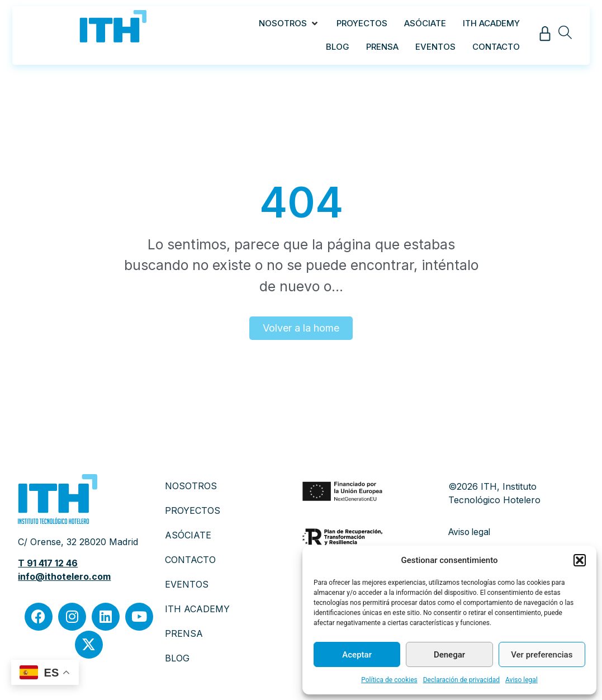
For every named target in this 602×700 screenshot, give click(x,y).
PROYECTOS (193, 510)
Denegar (449, 655)
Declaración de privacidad (461, 680)
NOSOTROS (191, 486)
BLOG (177, 658)
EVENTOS (187, 584)
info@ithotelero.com (64, 576)
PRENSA (184, 633)
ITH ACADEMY (197, 609)
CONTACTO (190, 560)
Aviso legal (522, 680)
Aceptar (357, 655)
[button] (580, 560)
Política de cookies (389, 680)
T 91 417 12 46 (48, 563)
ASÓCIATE (188, 535)
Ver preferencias (542, 655)
